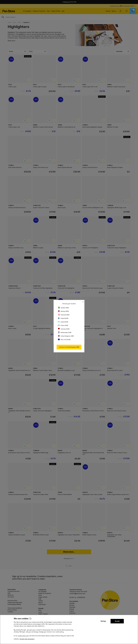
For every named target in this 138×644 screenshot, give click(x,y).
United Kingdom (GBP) (66, 336)
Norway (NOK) (63, 311)
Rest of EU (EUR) (64, 340)
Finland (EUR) (63, 318)
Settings (103, 621)
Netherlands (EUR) (65, 332)
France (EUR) (63, 325)
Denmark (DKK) (64, 315)
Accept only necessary (27, 639)
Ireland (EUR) (63, 322)
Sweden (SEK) (63, 308)
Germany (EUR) (64, 329)
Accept (117, 621)
